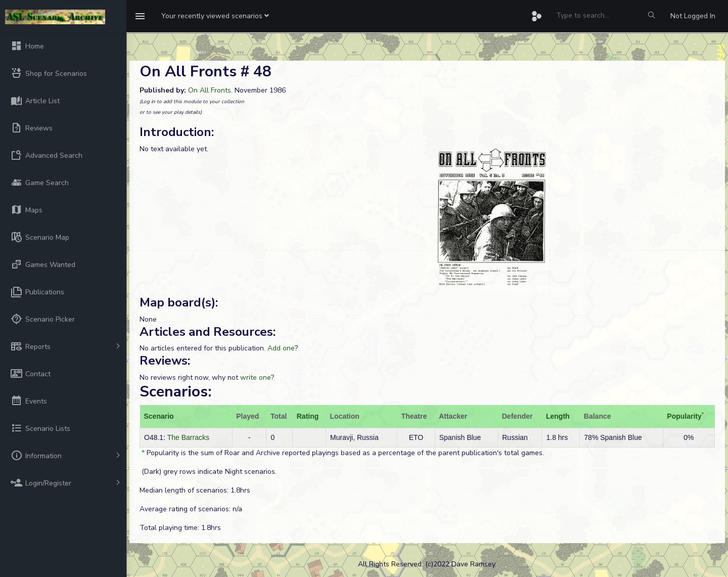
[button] (215, 16)
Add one (281, 348)
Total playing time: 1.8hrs (180, 528)
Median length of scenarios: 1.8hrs (195, 490)
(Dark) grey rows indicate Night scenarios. (208, 472)
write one (256, 378)
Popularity (684, 416)
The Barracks (188, 437)
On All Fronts (210, 90)
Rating (308, 416)
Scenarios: (175, 392)
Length (558, 416)
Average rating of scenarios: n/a (191, 509)
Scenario (159, 416)
